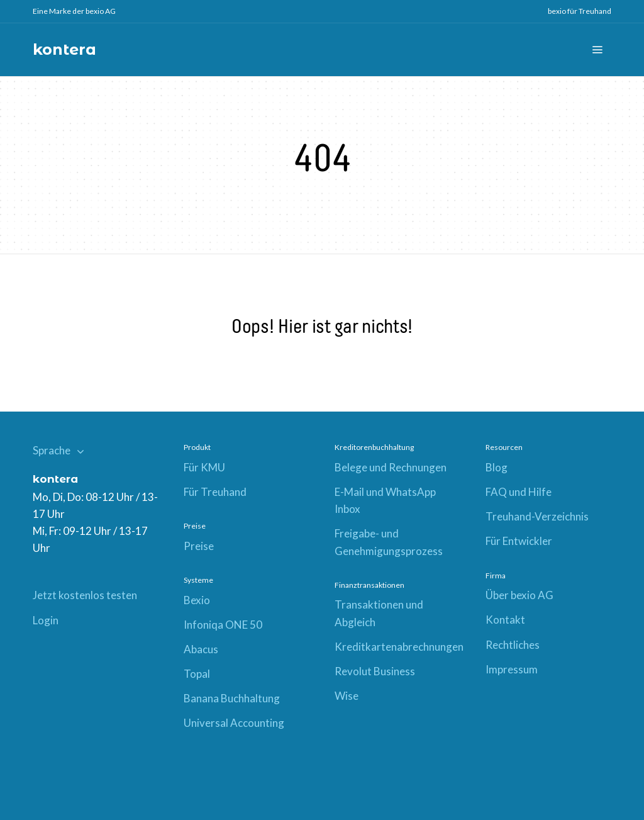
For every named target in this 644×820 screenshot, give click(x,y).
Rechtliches (513, 645)
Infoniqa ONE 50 (223, 625)
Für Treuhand (215, 492)
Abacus (201, 649)
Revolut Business (375, 671)
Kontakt (505, 620)
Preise (199, 546)
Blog (497, 467)
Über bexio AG (519, 595)
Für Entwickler (519, 541)
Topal (197, 674)
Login (46, 620)
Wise (347, 696)
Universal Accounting (234, 723)
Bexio (197, 600)
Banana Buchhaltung (232, 698)
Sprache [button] (53, 450)
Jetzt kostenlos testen (85, 595)
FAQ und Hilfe (519, 492)
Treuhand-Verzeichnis (537, 516)
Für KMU (204, 467)
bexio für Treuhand (580, 11)
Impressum (512, 669)
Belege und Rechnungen (391, 467)
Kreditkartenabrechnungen (399, 647)
